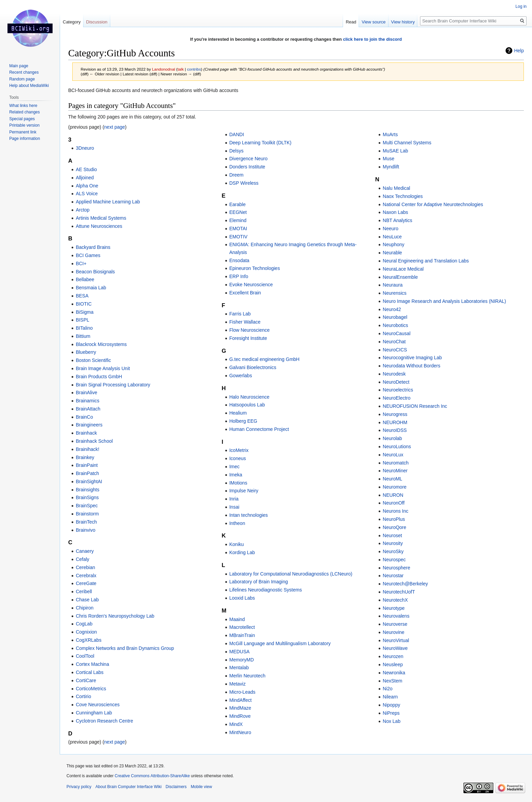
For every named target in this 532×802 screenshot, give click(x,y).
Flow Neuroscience (250, 330)
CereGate (86, 583)
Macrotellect (242, 627)
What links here (23, 106)
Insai (234, 507)
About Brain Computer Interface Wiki (128, 787)
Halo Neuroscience (249, 397)
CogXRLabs (89, 640)
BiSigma (84, 312)
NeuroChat (394, 342)
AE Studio (86, 169)
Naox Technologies (403, 196)
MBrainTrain (242, 635)
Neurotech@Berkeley (405, 584)
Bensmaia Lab (91, 288)
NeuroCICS (395, 350)
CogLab (84, 624)
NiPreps (391, 713)
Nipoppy (391, 705)
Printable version (24, 125)
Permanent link (23, 132)
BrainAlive (86, 393)
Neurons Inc (395, 511)
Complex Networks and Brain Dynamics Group (125, 648)
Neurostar (393, 576)
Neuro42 (392, 309)
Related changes (24, 112)
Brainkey (85, 457)
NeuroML (393, 479)
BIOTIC (84, 304)
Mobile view (201, 787)
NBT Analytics (397, 220)
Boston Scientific (93, 360)
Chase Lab (87, 600)
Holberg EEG (243, 421)
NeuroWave (395, 648)
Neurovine (394, 632)
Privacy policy (79, 787)
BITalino (84, 328)
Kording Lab (242, 552)
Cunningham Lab (94, 713)
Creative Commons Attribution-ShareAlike (152, 776)
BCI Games (88, 255)
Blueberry (86, 352)
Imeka (236, 475)
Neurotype (394, 608)
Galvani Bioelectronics (253, 367)
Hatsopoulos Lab (247, 405)
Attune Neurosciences (99, 226)
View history (403, 22)
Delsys (236, 151)
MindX (236, 724)
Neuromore (395, 487)
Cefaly (82, 559)
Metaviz (237, 684)
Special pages (22, 119)
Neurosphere (396, 568)
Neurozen (393, 656)
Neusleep (393, 664)
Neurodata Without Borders (412, 366)
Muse (388, 159)
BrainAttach (88, 409)
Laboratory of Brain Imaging (259, 582)
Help (519, 51)
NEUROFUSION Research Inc (415, 406)
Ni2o (388, 689)
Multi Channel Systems (407, 143)
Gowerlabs (241, 376)
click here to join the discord (373, 39)
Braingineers (89, 425)
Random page (22, 79)
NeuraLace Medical (403, 269)
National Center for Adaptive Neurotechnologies (433, 204)
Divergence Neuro (249, 159)
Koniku (237, 544)
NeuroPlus (394, 519)
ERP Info (239, 276)
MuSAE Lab (395, 151)
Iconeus (238, 458)
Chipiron (84, 608)
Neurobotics (395, 325)
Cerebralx (86, 576)
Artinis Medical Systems (101, 218)
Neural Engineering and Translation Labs (426, 261)
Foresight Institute (248, 338)
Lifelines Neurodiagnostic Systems (266, 590)
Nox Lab (392, 721)
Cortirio (83, 696)
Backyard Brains (93, 247)
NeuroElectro (397, 398)
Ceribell (84, 591)
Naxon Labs (395, 212)
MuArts (390, 134)
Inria (234, 499)
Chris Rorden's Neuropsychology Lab (115, 616)
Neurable (392, 253)
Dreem (236, 175)
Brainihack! (87, 449)
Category (72, 22)
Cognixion (86, 632)
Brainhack (86, 433)
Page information (25, 139)
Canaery (85, 551)
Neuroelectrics (398, 390)
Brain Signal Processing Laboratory (113, 385)
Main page (19, 66)
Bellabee (85, 279)
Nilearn (390, 697)
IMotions (238, 483)
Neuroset (392, 535)
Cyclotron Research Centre (104, 721)
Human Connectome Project (259, 429)
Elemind (238, 220)
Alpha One (87, 186)
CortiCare (86, 680)
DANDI (237, 134)
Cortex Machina (92, 664)
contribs (194, 69)
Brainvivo (85, 530)
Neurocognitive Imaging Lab (412, 358)
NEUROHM (395, 422)
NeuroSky (393, 551)
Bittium (83, 336)
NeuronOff (394, 503)
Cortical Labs (90, 672)
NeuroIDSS (395, 430)
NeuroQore (394, 527)
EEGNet (238, 212)
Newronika (394, 673)
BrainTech (86, 522)
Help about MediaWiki (29, 86)
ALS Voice (87, 194)
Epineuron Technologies (255, 268)
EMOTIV (239, 237)
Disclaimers (176, 787)
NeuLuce (392, 237)
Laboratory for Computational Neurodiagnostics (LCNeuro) (291, 574)
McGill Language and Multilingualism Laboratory (280, 643)
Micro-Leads (242, 692)
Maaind (237, 619)
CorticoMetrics (91, 689)
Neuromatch (396, 463)
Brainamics (87, 401)
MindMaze (240, 708)
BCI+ (81, 263)
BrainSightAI (89, 481)
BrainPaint (87, 465)
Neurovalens (396, 616)
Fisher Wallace (245, 322)
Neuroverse (395, 624)
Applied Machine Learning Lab (108, 202)
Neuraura (393, 285)
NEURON (393, 495)
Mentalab (239, 668)
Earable (237, 204)
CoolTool (85, 656)
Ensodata (239, 260)
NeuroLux (393, 455)
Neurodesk (394, 374)
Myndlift (391, 167)
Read (351, 22)
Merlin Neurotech (248, 676)
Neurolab (392, 438)
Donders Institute (247, 167)
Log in (521, 6)
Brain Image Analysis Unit (103, 368)
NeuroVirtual (396, 640)
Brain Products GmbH (99, 377)
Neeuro (391, 229)
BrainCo (84, 417)
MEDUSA (240, 652)
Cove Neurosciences (98, 705)
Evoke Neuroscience (251, 285)
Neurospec (394, 560)
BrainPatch (87, 473)
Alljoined (85, 178)
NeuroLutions (397, 446)
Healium (238, 413)
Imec (234, 467)
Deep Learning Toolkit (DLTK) (260, 143)
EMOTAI (238, 229)
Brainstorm (87, 514)
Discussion (97, 22)
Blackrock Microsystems (101, 344)
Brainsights (87, 490)
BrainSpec (87, 506)
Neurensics (395, 293)
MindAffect (241, 700)
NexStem (393, 681)
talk (180, 69)
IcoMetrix (239, 450)
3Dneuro (85, 148)
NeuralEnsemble (400, 277)
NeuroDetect (396, 382)
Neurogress (395, 414)
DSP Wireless (244, 183)
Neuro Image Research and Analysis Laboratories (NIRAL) (444, 301)
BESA (82, 296)
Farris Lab (240, 314)
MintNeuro (240, 732)
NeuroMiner (395, 471)
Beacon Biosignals (95, 272)
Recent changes (24, 72)
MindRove (240, 716)
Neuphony (394, 244)
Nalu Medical (396, 188)
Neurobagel (395, 317)
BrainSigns (87, 497)
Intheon (237, 523)
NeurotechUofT (399, 592)
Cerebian (85, 567)
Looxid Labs (242, 598)
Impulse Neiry (244, 491)
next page (115, 127)
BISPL (82, 320)
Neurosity (393, 543)
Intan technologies (249, 515)
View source (374, 22)
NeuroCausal (397, 333)
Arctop (82, 210)
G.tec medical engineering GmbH (264, 359)
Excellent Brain (245, 293)
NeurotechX (395, 600)
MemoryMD (242, 660)
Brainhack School (94, 441)
